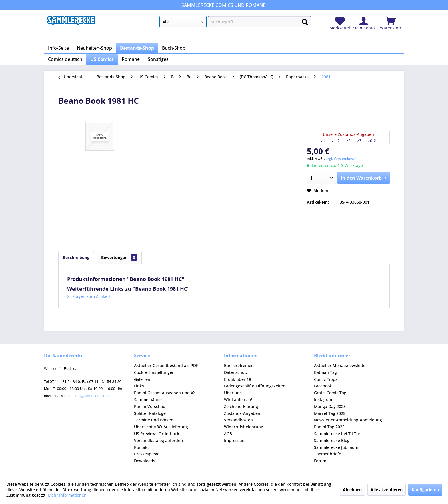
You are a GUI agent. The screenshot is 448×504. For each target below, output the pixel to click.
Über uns (233, 393)
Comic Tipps (326, 379)
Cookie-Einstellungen (154, 372)
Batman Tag (325, 372)
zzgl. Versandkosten (342, 159)
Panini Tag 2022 (329, 427)
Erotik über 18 (238, 379)
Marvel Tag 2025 (330, 413)
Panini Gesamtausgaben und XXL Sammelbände (166, 396)
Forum (320, 461)
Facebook (323, 386)
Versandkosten (238, 420)
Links (139, 386)
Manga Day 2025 (330, 406)
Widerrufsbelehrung (244, 427)
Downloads (145, 461)
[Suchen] (305, 21)
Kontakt (141, 447)
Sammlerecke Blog (332, 440)
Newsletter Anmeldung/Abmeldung (348, 420)
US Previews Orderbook (157, 434)
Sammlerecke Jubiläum (336, 447)
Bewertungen (119, 257)
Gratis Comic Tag (330, 393)
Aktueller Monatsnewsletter (341, 365)
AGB (228, 434)
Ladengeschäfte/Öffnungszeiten (255, 386)
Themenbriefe (328, 454)
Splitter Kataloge (150, 413)
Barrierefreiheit (239, 365)
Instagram (324, 400)
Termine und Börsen (154, 420)
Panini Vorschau (150, 406)
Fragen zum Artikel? (89, 296)
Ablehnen (352, 490)
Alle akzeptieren (387, 490)
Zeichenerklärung (241, 406)
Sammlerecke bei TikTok (337, 434)
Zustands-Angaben (242, 413)
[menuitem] (235, 23)
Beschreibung (76, 257)
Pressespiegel (147, 454)
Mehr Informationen (67, 495)
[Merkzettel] (340, 24)
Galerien (142, 379)
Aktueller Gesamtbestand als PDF (166, 365)
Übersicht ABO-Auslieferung (161, 427)
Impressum (235, 440)
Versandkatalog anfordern (159, 440)
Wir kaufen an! (238, 400)
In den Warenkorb (364, 177)
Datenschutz (236, 372)
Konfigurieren (425, 490)
